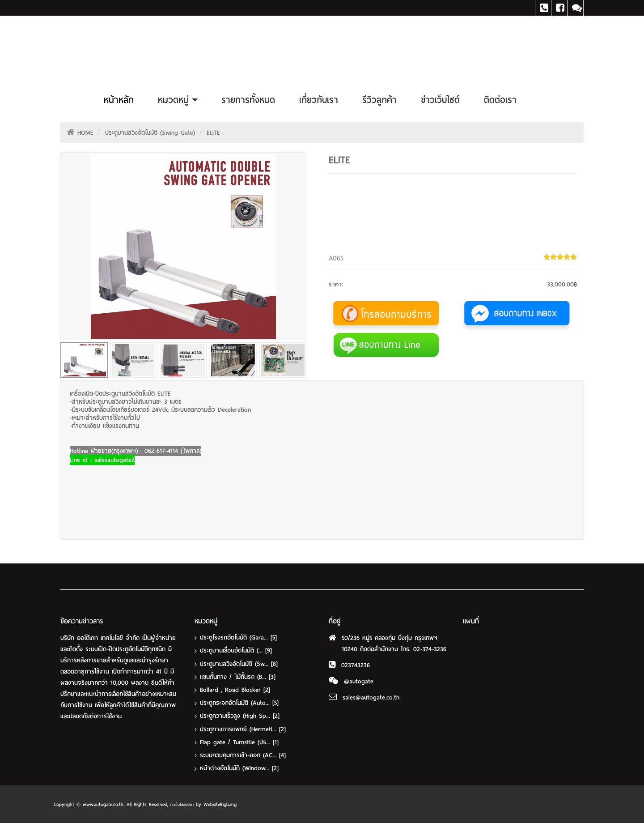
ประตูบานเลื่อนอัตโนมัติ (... (236, 650)
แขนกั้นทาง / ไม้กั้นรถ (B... (238, 676)
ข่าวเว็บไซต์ (440, 100)
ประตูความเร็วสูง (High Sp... (240, 715)
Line (575, 8)
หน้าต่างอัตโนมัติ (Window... (239, 767)
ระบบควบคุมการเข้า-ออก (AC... (243, 754)
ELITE (213, 133)
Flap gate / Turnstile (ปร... (239, 741)
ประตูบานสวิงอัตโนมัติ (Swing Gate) (150, 133)
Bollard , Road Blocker (235, 689)
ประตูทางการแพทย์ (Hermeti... (243, 728)
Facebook (559, 8)
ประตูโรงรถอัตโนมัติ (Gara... (238, 638)
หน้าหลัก (119, 100)
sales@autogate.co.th (371, 697)
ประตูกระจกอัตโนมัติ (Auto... (239, 702)
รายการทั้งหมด (248, 100)
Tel (543, 8)
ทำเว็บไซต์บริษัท (182, 804)
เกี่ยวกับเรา (319, 100)
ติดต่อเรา (500, 100)
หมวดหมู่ (178, 100)
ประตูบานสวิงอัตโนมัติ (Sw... (239, 663)
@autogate (359, 681)
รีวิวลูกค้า (379, 100)
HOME (85, 133)
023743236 (356, 665)
